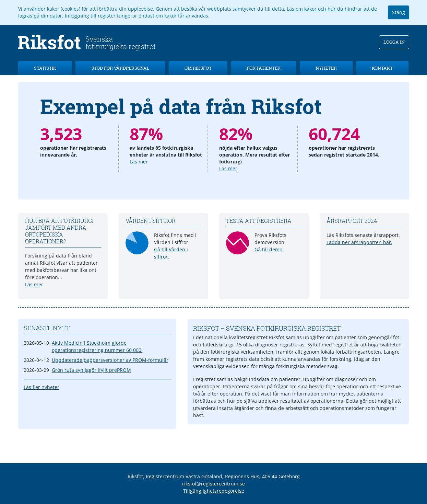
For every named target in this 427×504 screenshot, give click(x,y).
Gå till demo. (269, 249)
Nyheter (326, 68)
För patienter (264, 68)
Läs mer (139, 162)
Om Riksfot (198, 68)
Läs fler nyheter (41, 387)
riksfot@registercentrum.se (213, 484)
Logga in (394, 42)
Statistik (45, 68)
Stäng (399, 12)
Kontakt (382, 68)
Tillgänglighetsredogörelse (214, 491)
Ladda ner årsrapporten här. (359, 242)
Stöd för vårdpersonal (120, 68)
